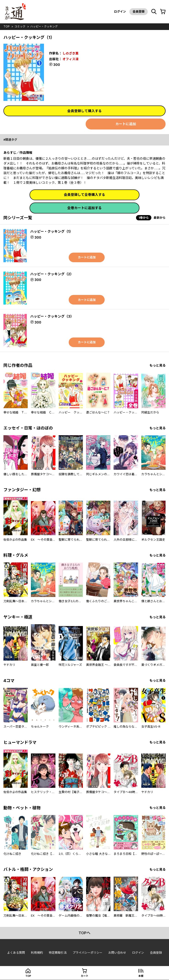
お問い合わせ (117, 953)
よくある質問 (16, 953)
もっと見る (158, 365)
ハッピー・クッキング (44, 26)
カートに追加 (126, 124)
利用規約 (37, 953)
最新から (160, 218)
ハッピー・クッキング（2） (52, 274)
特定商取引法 (58, 953)
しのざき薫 (71, 53)
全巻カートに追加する (84, 208)
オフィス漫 (71, 59)
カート (85, 976)
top (7, 26)
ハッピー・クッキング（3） (52, 317)
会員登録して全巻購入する (84, 195)
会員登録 (138, 11)
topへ (84, 933)
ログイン (120, 11)
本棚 (141, 976)
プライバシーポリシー (87, 953)
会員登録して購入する (84, 111)
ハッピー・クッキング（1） (52, 231)
